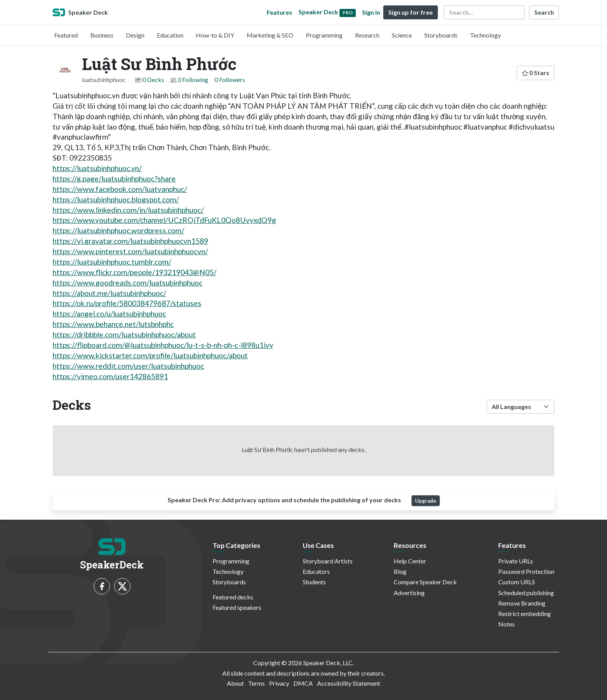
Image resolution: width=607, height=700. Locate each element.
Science (402, 35)
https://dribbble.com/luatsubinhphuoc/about (124, 335)
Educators (316, 571)
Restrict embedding (525, 614)
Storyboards (441, 35)
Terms (256, 683)
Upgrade (426, 501)
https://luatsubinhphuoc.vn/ (97, 168)
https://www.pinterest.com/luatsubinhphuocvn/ (130, 251)
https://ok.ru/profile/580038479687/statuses (127, 303)
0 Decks (153, 80)
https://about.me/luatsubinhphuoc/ (109, 293)
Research (367, 35)
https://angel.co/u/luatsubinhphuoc (109, 314)
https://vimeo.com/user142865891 (110, 376)
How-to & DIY (215, 35)
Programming (324, 35)
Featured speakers (237, 607)
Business (102, 35)
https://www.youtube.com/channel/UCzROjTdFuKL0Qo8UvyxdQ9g (164, 220)
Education (170, 35)
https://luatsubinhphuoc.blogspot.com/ (116, 199)
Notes (507, 624)
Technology (485, 35)
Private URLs (516, 561)
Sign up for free (411, 12)
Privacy (279, 683)
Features (279, 12)
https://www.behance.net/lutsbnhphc (113, 324)
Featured (66, 35)
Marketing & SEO (270, 35)
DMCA (303, 683)
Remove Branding (522, 603)
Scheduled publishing (526, 593)
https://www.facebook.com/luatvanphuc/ (120, 189)
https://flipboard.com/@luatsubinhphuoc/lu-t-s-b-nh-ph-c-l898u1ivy (163, 345)
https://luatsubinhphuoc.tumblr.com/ (112, 262)
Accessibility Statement (349, 683)
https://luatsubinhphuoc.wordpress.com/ (118, 230)
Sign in (371, 12)
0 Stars (536, 73)
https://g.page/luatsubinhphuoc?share (114, 179)
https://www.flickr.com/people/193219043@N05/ (135, 272)
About (235, 683)
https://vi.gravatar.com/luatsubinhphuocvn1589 (130, 241)
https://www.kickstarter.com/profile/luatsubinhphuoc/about (150, 355)
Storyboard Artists (328, 561)
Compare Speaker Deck (425, 582)
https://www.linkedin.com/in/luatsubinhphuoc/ (128, 210)
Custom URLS (517, 582)
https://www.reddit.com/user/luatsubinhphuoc (128, 366)
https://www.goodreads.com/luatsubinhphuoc (128, 283)
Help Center (410, 561)
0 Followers (230, 80)
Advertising (409, 593)
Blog (400, 571)
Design (135, 35)
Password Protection (526, 571)
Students (314, 582)
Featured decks (233, 597)
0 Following (193, 80)
